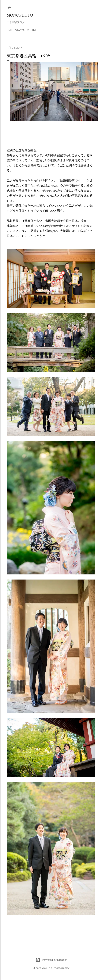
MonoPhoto (20, 15)
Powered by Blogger (51, 960)
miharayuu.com (22, 30)
